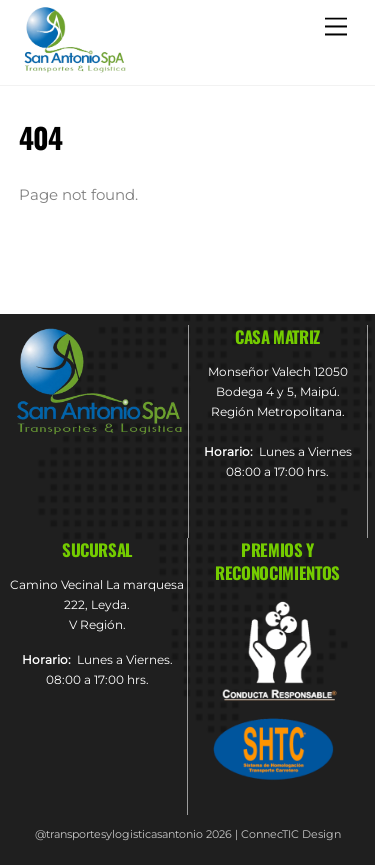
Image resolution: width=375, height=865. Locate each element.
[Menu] (336, 26)
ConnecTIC (270, 834)
